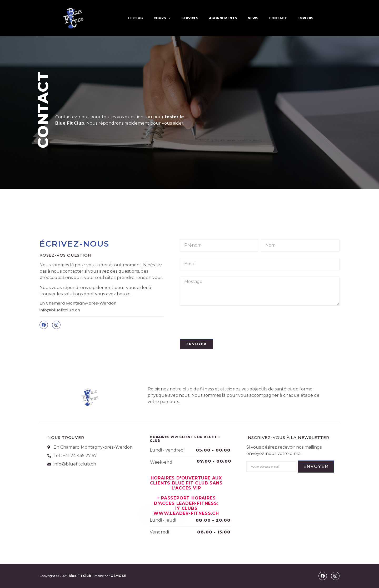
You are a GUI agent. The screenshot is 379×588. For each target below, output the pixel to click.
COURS (162, 18)
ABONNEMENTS (223, 18)
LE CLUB (136, 18)
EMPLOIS (305, 18)
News (253, 18)
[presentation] (220, 322)
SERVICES (190, 18)
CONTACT (278, 18)
